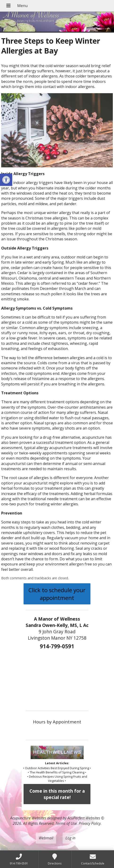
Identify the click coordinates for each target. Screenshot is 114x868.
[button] (6, 180)
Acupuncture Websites (28, 818)
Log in (70, 838)
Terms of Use (66, 823)
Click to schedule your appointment (57, 594)
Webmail (46, 838)
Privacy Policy (90, 823)
